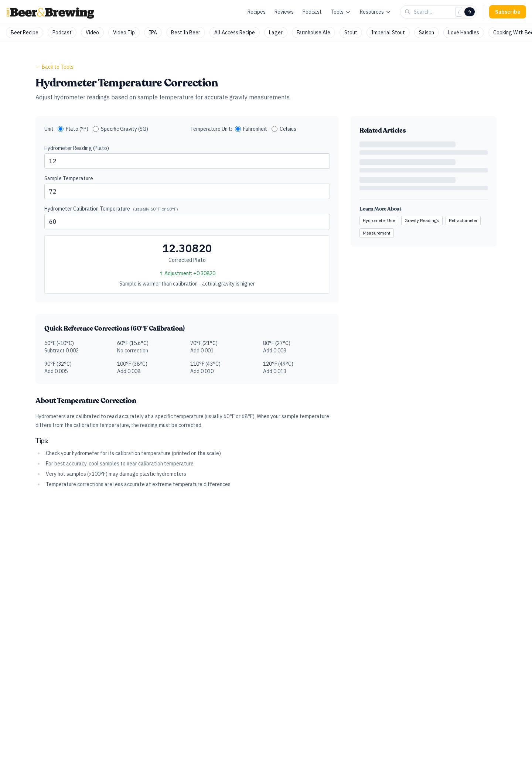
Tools (341, 12)
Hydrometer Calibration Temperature (111, 209)
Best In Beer (186, 33)
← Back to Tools (54, 67)
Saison (427, 33)
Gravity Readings (422, 220)
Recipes (257, 12)
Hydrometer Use (379, 220)
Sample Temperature (69, 178)
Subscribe (508, 12)
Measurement (377, 233)
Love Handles (464, 33)
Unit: (50, 129)
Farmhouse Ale (313, 33)
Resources (376, 12)
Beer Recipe (25, 33)
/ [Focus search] (459, 12)
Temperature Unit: (211, 129)
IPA (153, 33)
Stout (351, 33)
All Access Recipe (235, 33)
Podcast (312, 12)
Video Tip (124, 33)
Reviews (284, 12)
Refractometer (463, 220)
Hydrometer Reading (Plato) (77, 148)
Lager (276, 33)
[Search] (470, 12)
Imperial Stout (388, 33)
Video (92, 33)
